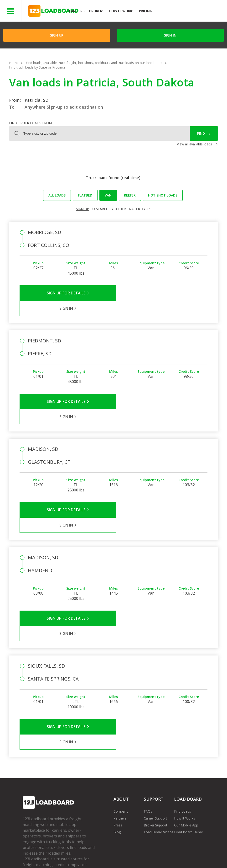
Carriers (77, 11)
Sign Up (57, 35)
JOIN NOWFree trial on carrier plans (190, 12)
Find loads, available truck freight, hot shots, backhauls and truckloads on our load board (94, 63)
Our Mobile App (186, 749)
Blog (117, 756)
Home (14, 63)
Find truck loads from (31, 123)
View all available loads (194, 144)
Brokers (97, 11)
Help (122, 854)
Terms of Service (36, 854)
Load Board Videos (159, 756)
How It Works (122, 11)
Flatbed (85, 195)
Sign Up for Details (66, 293)
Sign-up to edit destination (75, 107)
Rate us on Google (53, 858)
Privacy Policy (68, 854)
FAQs (148, 735)
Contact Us (163, 854)
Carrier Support (155, 742)
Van (108, 195)
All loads (57, 195)
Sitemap (187, 854)
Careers (140, 854)
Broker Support (156, 749)
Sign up (82, 209)
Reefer (130, 195)
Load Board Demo (189, 756)
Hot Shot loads (163, 195)
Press (118, 749)
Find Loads (183, 735)
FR (28, 858)
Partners (120, 742)
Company (121, 735)
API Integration (99, 854)
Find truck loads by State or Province (37, 67)
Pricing (146, 11)
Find (201, 133)
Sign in (170, 35)
